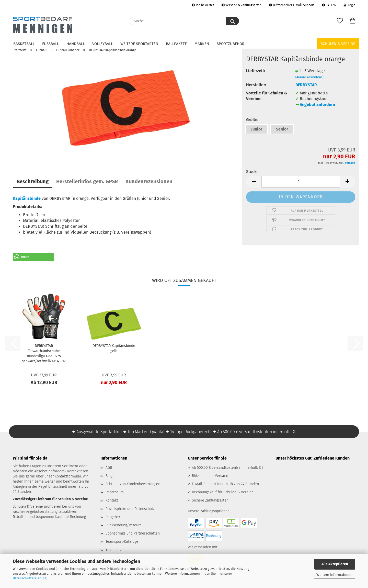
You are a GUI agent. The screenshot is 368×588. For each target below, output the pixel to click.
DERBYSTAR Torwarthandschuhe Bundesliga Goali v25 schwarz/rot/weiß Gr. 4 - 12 (44, 353)
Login (349, 5)
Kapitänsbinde (27, 198)
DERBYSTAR (306, 85)
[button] (353, 21)
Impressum (115, 492)
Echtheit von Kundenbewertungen (133, 484)
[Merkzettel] (340, 21)
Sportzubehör (231, 44)
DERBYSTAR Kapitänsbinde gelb (114, 348)
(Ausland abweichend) (309, 77)
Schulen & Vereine (338, 44)
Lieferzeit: (256, 71)
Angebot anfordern (317, 105)
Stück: (252, 172)
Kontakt (112, 500)
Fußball (50, 44)
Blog (109, 476)
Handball (76, 44)
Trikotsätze (114, 550)
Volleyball (102, 44)
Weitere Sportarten (139, 44)
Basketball (24, 44)
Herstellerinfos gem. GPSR (87, 181)
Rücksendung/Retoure (124, 525)
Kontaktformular (68, 476)
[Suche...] (233, 21)
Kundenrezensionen (149, 181)
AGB (109, 468)
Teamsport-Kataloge (122, 542)
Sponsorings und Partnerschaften (133, 533)
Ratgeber (113, 517)
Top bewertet (203, 5)
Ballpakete (176, 44)
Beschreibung (33, 181)
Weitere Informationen (335, 575)
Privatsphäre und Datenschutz (130, 509)
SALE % (329, 5)
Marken (202, 44)
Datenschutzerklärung (30, 578)
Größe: (252, 120)
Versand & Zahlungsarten (241, 5)
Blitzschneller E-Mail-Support (292, 5)
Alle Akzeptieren (335, 564)
